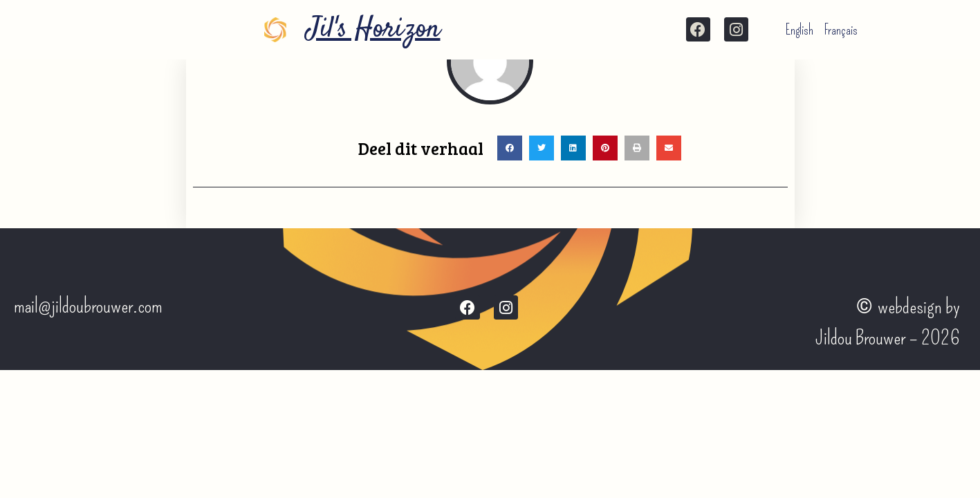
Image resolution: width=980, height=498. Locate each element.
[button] (510, 148)
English (799, 30)
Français (841, 30)
